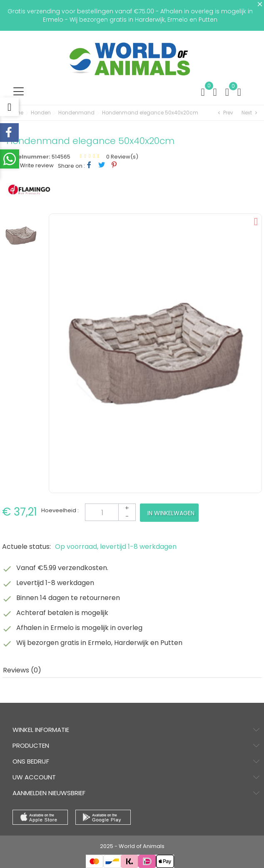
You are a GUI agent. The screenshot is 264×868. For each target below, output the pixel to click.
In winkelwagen (171, 513)
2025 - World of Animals (132, 846)
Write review (36, 165)
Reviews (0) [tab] (22, 670)
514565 (61, 157)
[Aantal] (110, 512)
